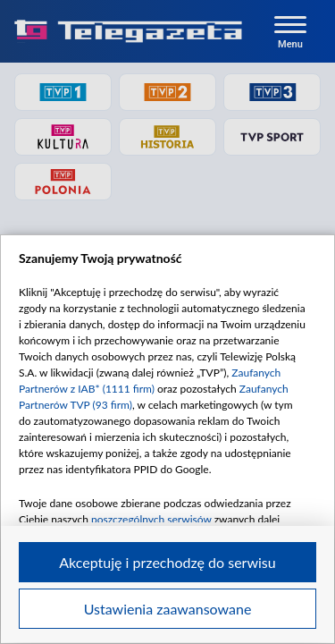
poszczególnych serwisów (151, 519)
